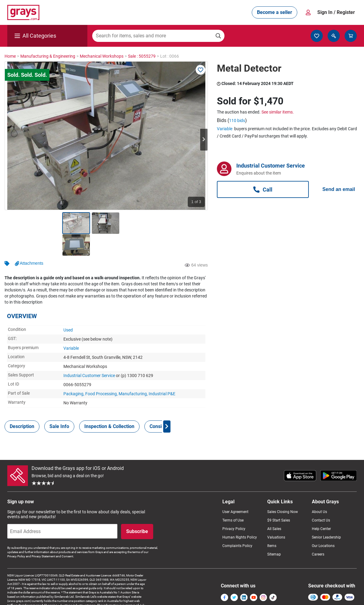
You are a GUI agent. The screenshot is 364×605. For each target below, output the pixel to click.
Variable (71, 326)
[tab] (22, 405)
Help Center (321, 507)
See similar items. (278, 112)
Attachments (32, 241)
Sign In (336, 12)
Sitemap (274, 532)
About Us (319, 490)
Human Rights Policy (240, 515)
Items (272, 524)
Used (68, 308)
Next (204, 140)
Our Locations (323, 524)
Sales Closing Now (283, 490)
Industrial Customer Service (89, 354)
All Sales (274, 507)
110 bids (237, 121)
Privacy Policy (234, 507)
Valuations (276, 515)
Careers (318, 532)
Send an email (339, 189)
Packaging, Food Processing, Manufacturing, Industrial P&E (119, 372)
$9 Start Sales (279, 498)
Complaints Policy (237, 524)
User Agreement (235, 490)
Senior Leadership (326, 515)
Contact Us (321, 498)
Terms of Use (233, 498)
